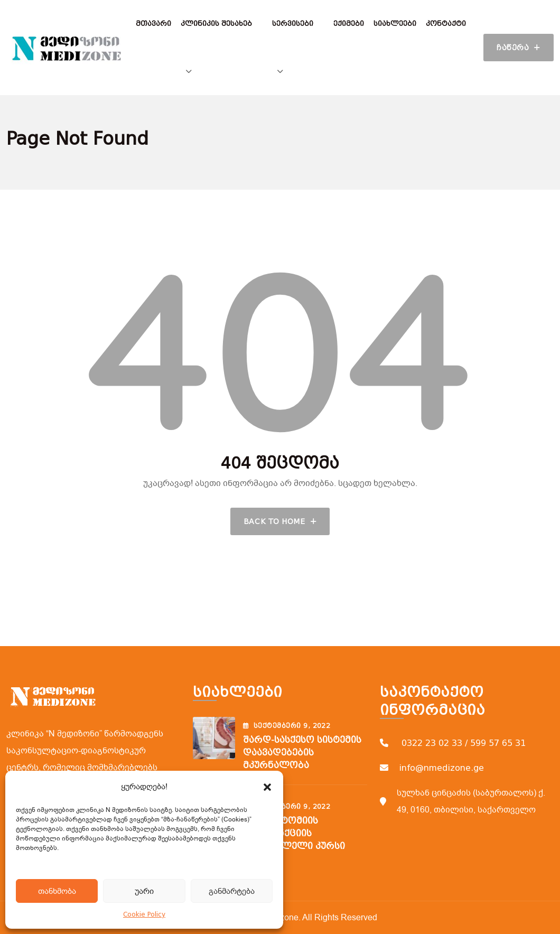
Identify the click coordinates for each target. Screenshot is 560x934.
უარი (144, 891)
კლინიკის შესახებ (216, 24)
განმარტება (232, 891)
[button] (267, 787)
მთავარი (153, 24)
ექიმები (349, 24)
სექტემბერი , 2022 (287, 726)
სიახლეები (395, 24)
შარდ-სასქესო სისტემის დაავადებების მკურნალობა (302, 753)
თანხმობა (57, 891)
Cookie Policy (144, 914)
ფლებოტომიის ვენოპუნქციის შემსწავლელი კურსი (294, 833)
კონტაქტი (446, 24)
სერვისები (293, 24)
